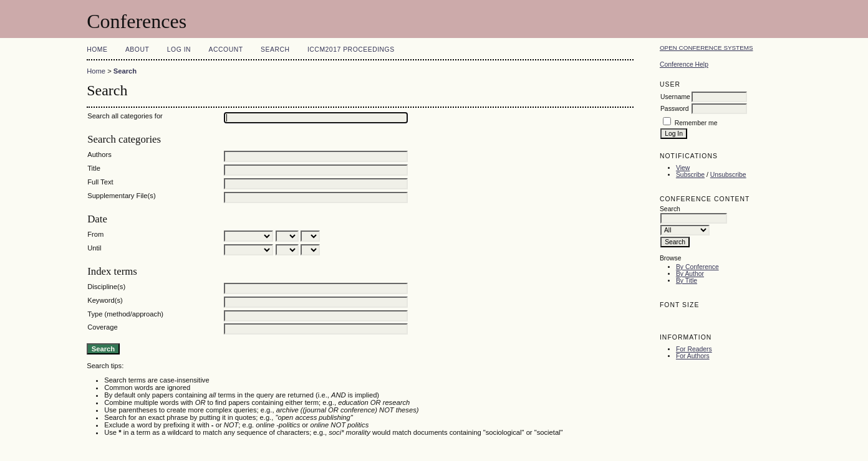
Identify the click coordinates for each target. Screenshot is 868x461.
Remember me (696, 123)
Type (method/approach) (125, 314)
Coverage (103, 327)
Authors (99, 154)
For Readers (694, 349)
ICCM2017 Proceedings (351, 50)
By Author (690, 274)
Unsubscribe (728, 175)
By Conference (697, 267)
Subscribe (690, 175)
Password (675, 109)
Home (97, 50)
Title (94, 168)
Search (275, 50)
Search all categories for (125, 116)
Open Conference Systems (706, 48)
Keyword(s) (105, 300)
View (683, 168)
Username (675, 97)
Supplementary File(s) (121, 196)
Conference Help (684, 64)
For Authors (693, 356)
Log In (179, 50)
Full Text (100, 182)
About (137, 50)
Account (226, 50)
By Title (687, 281)
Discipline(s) (106, 287)
